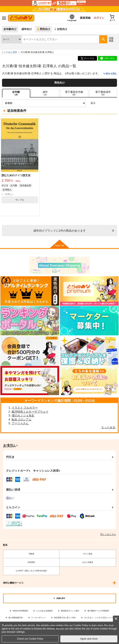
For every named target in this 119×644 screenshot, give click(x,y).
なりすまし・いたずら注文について (99, 618)
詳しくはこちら (108, 534)
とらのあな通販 (9, 52)
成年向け (27, 29)
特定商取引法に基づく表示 (65, 618)
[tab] (45, 93)
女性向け (61, 29)
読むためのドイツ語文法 (16, 175)
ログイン (99, 18)
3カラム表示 (100, 103)
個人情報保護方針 (16, 618)
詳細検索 (111, 39)
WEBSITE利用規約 (20, 611)
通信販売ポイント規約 (70, 611)
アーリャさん (20, 423)
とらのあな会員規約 (44, 611)
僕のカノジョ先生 (23, 415)
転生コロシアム (22, 419)
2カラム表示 (107, 103)
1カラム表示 (114, 103)
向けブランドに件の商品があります (60, 231)
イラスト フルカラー (25, 408)
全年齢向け (10, 29)
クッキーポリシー (39, 618)
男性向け (43, 29)
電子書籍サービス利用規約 (98, 611)
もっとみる (108, 427)
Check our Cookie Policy (30, 639)
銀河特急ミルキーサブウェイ (30, 412)
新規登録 (85, 18)
